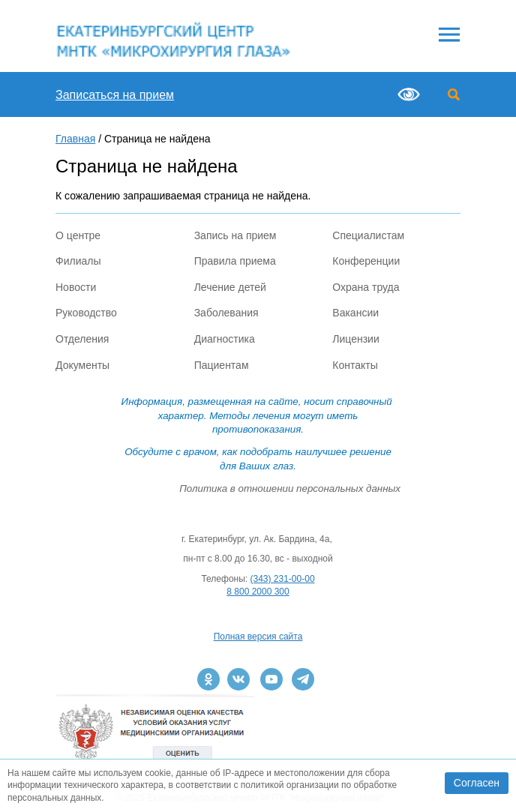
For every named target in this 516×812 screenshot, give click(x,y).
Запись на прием (235, 235)
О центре (78, 235)
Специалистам (368, 235)
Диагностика (225, 339)
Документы (82, 365)
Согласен (477, 783)
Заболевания (226, 313)
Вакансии (355, 313)
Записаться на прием (115, 95)
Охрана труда (366, 287)
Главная (75, 139)
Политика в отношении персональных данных (290, 488)
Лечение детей (230, 287)
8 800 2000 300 (258, 592)
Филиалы (78, 261)
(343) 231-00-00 (283, 579)
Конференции (366, 261)
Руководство (86, 313)
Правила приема (235, 261)
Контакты (355, 365)
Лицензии (355, 339)
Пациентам (222, 365)
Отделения (82, 339)
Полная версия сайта (258, 637)
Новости (76, 287)
